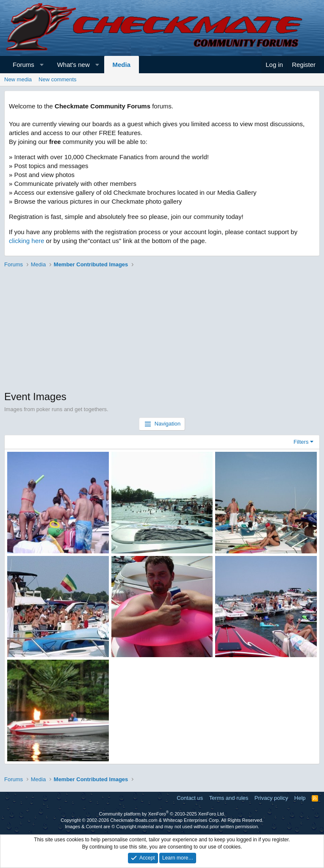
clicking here (26, 241)
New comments (58, 79)
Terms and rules (229, 798)
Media (122, 65)
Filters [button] (301, 442)
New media (18, 79)
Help (300, 798)
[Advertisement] (162, 330)
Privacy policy (271, 798)
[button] (42, 65)
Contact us (190, 798)
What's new (73, 65)
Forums (24, 65)
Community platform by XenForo (162, 814)
